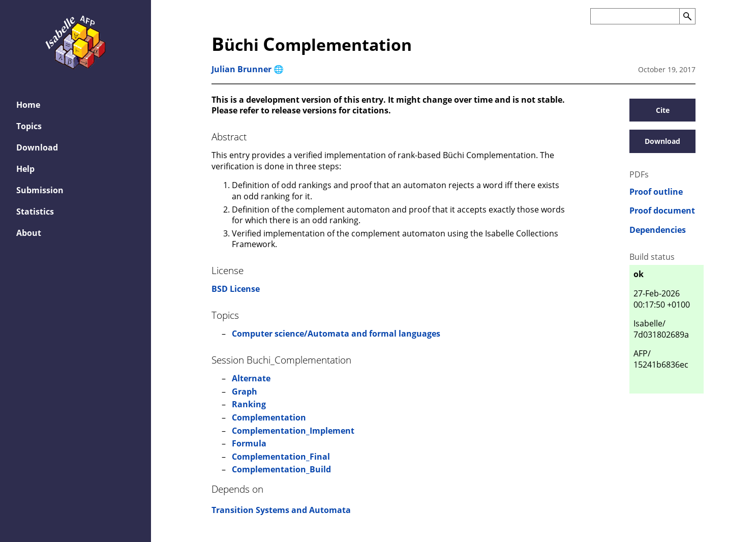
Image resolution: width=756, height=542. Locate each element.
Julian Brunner (241, 69)
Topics (29, 126)
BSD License (236, 289)
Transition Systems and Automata (281, 510)
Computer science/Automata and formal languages (336, 334)
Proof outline (656, 192)
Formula (249, 443)
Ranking (249, 404)
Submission (40, 190)
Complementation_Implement (293, 431)
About (29, 233)
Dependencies (658, 230)
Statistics (35, 212)
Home (28, 105)
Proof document (662, 211)
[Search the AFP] (635, 16)
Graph (245, 392)
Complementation (269, 417)
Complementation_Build (281, 469)
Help (25, 169)
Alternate (251, 378)
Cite (663, 110)
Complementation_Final (281, 457)
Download (37, 147)
